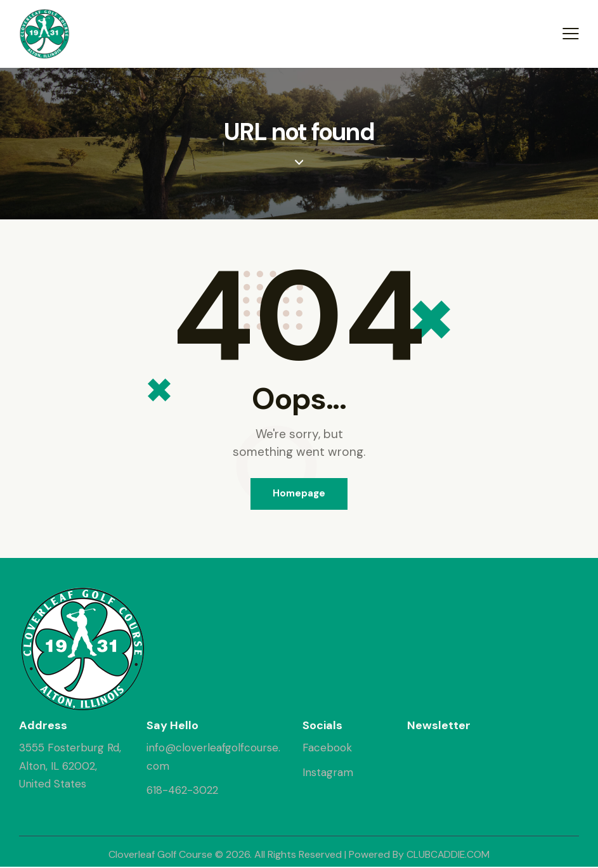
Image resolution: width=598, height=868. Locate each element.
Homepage (299, 494)
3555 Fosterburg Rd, (70, 749)
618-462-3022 (182, 791)
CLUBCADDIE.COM (448, 855)
